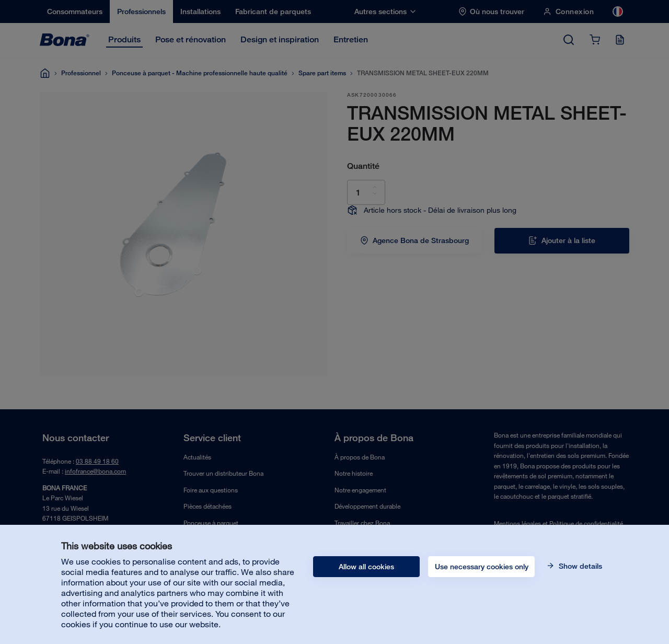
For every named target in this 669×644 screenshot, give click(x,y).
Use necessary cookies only (482, 567)
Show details (579, 566)
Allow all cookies (366, 567)
